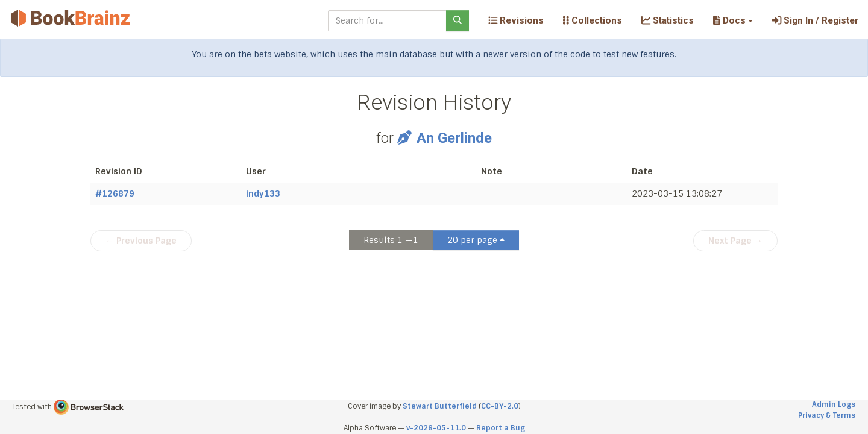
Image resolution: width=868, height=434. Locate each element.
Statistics (668, 20)
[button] (733, 20)
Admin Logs (834, 404)
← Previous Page (141, 241)
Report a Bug (501, 428)
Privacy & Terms (827, 415)
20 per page (472, 240)
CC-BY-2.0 (500, 406)
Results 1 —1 (391, 240)
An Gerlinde (444, 138)
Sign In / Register (815, 20)
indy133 (263, 193)
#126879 (115, 193)
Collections (593, 20)
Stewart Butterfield (440, 406)
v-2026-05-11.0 (436, 428)
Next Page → (735, 241)
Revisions (516, 20)
